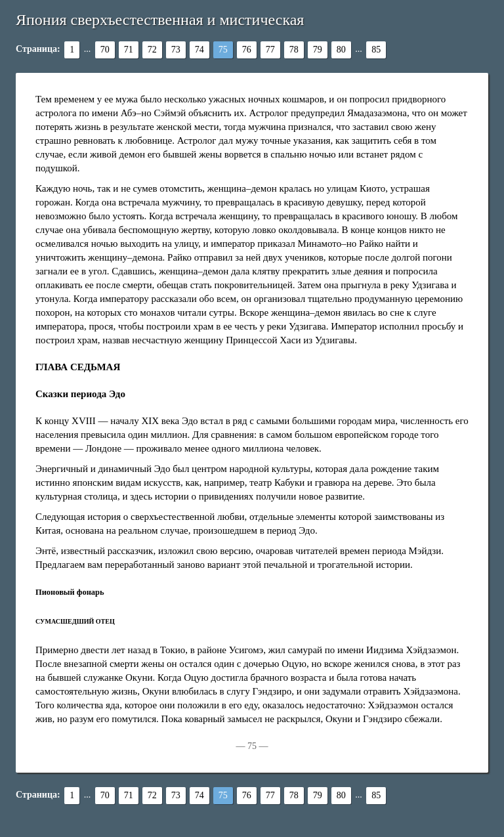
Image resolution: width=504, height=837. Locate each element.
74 (199, 50)
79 (318, 50)
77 (270, 50)
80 (341, 50)
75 (223, 50)
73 (176, 50)
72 (152, 50)
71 (129, 50)
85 (376, 50)
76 (247, 50)
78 (294, 50)
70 (105, 50)
